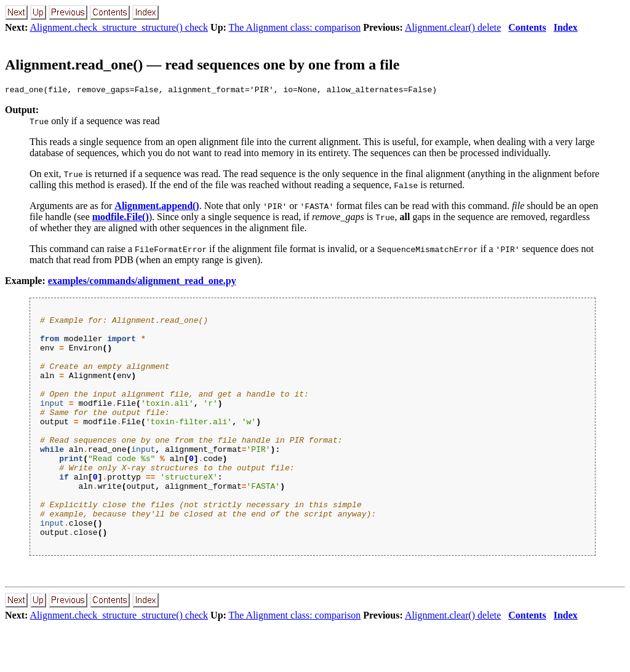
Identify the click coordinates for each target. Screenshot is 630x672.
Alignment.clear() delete (453, 27)
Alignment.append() (157, 208)
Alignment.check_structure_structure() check (119, 27)
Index (566, 27)
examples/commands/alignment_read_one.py (142, 283)
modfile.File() (121, 219)
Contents (527, 27)
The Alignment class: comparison (295, 27)
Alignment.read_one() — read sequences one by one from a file (202, 65)
